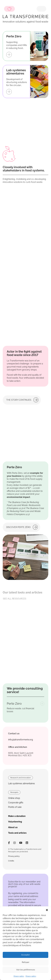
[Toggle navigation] (41, 9)
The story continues (19, 400)
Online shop (14, 798)
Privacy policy (19, 976)
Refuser (26, 962)
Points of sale (15, 807)
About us (13, 827)
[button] (47, 910)
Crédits (11, 861)
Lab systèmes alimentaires (21, 783)
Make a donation (17, 816)
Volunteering (15, 822)
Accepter (26, 955)
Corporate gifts (16, 803)
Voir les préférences (26, 970)
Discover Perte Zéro (18, 527)
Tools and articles (17, 833)
